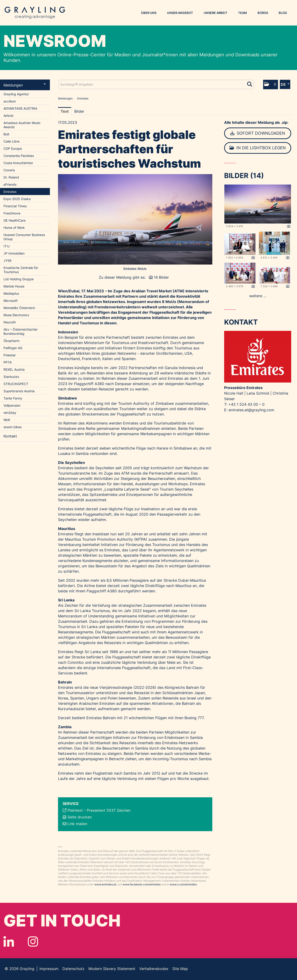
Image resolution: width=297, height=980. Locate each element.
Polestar (10, 355)
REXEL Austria (14, 369)
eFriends (10, 184)
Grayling (35, 13)
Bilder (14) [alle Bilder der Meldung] (244, 176)
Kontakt (10, 436)
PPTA (8, 362)
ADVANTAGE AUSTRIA (20, 108)
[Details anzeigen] (289, 227)
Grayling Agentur (16, 94)
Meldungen (25, 85)
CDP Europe (13, 148)
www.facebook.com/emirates (142, 884)
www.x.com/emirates (183, 884)
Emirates (10, 192)
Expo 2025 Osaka (17, 199)
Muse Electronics (16, 315)
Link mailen (77, 824)
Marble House (14, 286)
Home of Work (14, 228)
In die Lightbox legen (258, 148)
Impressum (49, 969)
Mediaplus (11, 293)
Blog (283, 13)
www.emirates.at (105, 884)
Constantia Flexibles (19, 156)
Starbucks (11, 377)
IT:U (6, 246)
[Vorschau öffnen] (135, 219)
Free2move (12, 213)
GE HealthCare (15, 220)
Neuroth (10, 322)
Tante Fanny (13, 398)
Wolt (7, 420)
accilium (10, 101)
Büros (263, 13)
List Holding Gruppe (19, 279)
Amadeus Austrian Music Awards (22, 125)
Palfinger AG (13, 348)
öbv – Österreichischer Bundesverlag (21, 331)
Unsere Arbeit (216, 13)
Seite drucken (80, 817)
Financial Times (15, 206)
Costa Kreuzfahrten (18, 163)
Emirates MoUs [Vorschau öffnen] (135, 269)
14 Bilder (161, 277)
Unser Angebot (180, 13)
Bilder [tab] (79, 111)
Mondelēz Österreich (19, 308)
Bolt (6, 134)
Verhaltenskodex (154, 969)
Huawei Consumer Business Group (24, 237)
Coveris (9, 170)
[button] (271, 85)
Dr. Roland (11, 177)
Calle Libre (11, 141)
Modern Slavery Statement (112, 969)
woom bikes (13, 427)
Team (242, 13)
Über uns (149, 13)
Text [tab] (65, 111)
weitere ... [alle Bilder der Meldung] (258, 296)
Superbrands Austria (19, 391)
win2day (10, 413)
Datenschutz (73, 969)
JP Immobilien (14, 253)
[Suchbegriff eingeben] (156, 84)
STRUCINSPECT (16, 384)
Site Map (180, 969)
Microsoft (11, 301)
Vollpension (12, 405)
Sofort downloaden (258, 133)
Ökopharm (11, 341)
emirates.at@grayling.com (251, 410)
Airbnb (8, 116)
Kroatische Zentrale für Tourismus (21, 270)
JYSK (8, 260)
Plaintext (75, 810)
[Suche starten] (250, 83)
